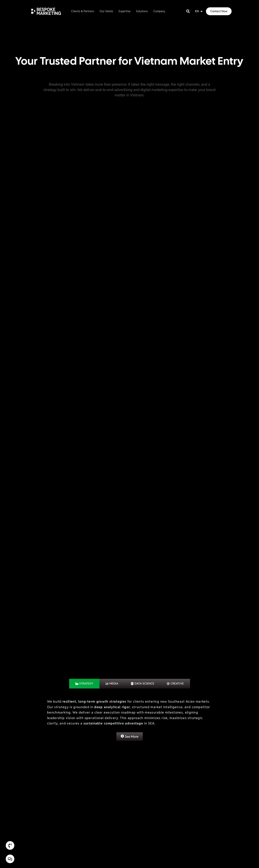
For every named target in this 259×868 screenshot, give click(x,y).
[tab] (84, 671)
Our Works (106, 10)
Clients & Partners (83, 10)
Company (159, 10)
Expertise (125, 10)
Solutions (142, 10)
